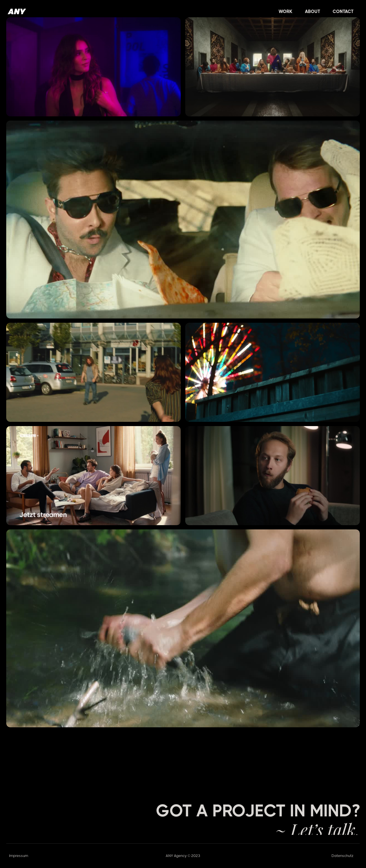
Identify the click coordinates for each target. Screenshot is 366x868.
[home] (17, 11)
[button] (286, 12)
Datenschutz (343, 856)
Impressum (19, 856)
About (313, 11)
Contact (343, 11)
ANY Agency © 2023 (183, 856)
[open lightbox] (93, 67)
